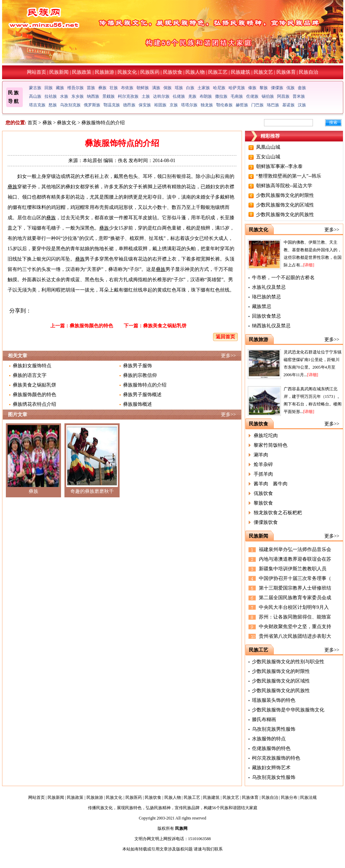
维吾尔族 (75, 88)
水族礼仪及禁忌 (269, 287)
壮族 (114, 88)
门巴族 (257, 105)
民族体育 (286, 72)
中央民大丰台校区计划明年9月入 (294, 607)
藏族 (60, 88)
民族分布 (289, 797)
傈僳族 (277, 88)
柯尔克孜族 (128, 96)
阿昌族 (283, 96)
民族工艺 (218, 72)
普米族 (299, 96)
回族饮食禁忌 (266, 316)
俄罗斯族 (92, 105)
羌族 (192, 96)
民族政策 (82, 72)
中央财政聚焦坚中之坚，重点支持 (295, 627)
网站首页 (37, 72)
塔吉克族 (37, 105)
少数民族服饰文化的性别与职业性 (288, 662)
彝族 (102, 88)
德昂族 (129, 105)
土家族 (204, 88)
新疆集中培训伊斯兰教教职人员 (293, 569)
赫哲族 (242, 105)
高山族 (35, 96)
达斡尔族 (161, 96)
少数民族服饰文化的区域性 (285, 205)
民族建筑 (241, 72)
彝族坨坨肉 (266, 436)
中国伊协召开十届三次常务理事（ (295, 578)
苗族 (91, 88)
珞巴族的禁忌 (266, 297)
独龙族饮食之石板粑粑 (278, 513)
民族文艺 (263, 72)
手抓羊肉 (263, 474)
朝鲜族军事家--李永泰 (279, 166)
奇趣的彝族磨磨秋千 (92, 491)
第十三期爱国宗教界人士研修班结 (295, 588)
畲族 (302, 88)
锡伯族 (268, 96)
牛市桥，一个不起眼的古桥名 (283, 278)
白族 (190, 88)
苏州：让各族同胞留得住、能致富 (295, 617)
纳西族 (93, 96)
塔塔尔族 (189, 105)
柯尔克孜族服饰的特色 (276, 758)
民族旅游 (104, 72)
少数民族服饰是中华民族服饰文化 (288, 710)
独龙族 (207, 105)
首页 (32, 123)
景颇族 (109, 96)
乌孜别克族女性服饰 (274, 777)
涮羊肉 (261, 455)
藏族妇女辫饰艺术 (271, 768)
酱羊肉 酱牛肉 (271, 484)
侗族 (168, 88)
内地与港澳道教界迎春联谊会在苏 (295, 559)
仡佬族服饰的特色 (271, 748)
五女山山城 (268, 157)
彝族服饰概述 (138, 404)
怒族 (53, 105)
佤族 (291, 88)
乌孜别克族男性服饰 (274, 729)
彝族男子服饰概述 (142, 395)
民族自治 (308, 72)
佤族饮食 (263, 493)
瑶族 (179, 88)
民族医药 (150, 72)
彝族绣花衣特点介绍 (34, 404)
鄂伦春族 (224, 105)
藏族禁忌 (262, 306)
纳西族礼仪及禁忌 (271, 326)
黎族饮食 (263, 503)
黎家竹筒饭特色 (271, 445)
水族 (64, 96)
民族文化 (127, 72)
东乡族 (78, 96)
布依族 (127, 88)
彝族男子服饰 (138, 366)
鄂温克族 (112, 105)
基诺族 (288, 105)
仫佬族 (179, 96)
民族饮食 (173, 72)
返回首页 (225, 337)
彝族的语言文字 (30, 375)
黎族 (264, 88)
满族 (156, 88)
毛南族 (237, 96)
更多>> (229, 356)
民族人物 (195, 72)
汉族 (302, 105)
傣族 (252, 88)
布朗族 (206, 96)
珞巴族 (273, 105)
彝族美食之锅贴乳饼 (165, 326)
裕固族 (160, 105)
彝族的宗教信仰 (140, 375)
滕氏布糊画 (264, 719)
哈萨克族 (237, 88)
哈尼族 (219, 88)
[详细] (309, 265)
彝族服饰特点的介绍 (145, 385)
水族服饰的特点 (269, 739)
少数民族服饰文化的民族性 (285, 215)
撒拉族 (221, 96)
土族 (146, 96)
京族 (174, 105)
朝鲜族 (143, 88)
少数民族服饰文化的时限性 (285, 195)
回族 (49, 88)
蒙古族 (35, 88)
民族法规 (308, 797)
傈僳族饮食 (266, 522)
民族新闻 (59, 72)
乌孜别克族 (70, 105)
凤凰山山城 (268, 147)
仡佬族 (252, 96)
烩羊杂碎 (263, 464)
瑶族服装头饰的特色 (274, 700)
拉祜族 (51, 96)
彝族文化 (67, 123)
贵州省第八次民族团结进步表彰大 (295, 636)
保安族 (145, 105)
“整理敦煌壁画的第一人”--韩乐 (289, 176)
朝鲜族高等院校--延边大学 (284, 186)
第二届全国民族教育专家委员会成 (295, 598)
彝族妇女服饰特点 (32, 366)
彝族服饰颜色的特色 (91, 326)
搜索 (333, 123)
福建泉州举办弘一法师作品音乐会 (295, 549)
